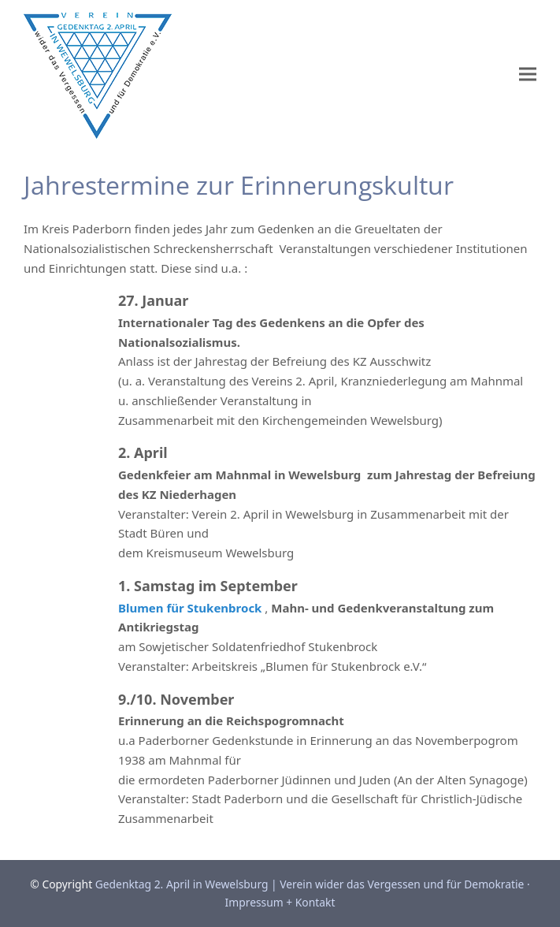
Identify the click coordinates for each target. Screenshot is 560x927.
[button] (528, 74)
